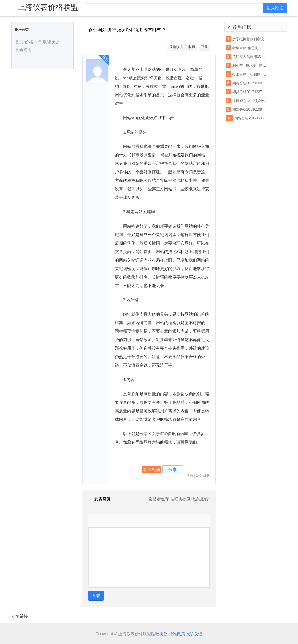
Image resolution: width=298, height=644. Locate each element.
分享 (173, 469)
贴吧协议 (159, 634)
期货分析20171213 (249, 118)
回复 (204, 47)
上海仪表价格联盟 (48, 7)
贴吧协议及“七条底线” (190, 499)
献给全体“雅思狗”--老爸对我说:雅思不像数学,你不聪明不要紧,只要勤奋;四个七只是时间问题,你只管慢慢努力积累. (250, 48)
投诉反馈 (194, 634)
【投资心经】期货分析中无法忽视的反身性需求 (250, 101)
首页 (19, 42)
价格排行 (33, 42)
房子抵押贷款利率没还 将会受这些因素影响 (250, 39)
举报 (190, 476)
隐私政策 (177, 634)
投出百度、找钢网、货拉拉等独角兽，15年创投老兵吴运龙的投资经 (250, 74)
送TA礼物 (151, 469)
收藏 (192, 47)
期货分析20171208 (247, 83)
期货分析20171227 (247, 92)
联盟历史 (51, 42)
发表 (96, 596)
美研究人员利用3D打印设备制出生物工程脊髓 (250, 57)
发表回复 (99, 499)
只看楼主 (176, 47)
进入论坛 (275, 8)
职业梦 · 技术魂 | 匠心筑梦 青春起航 (250, 66)
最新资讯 (23, 49)
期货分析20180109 (247, 110)
